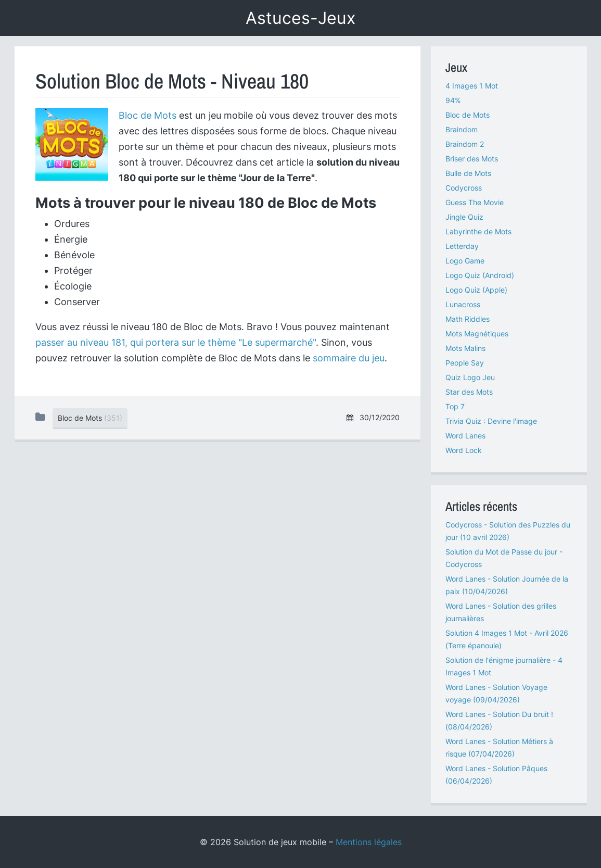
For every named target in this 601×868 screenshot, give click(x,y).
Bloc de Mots (148, 115)
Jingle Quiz (464, 217)
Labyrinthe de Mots (478, 231)
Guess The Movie (475, 202)
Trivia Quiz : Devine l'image (491, 421)
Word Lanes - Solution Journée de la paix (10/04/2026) (507, 585)
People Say (465, 363)
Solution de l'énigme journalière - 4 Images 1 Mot (504, 666)
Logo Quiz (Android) (480, 275)
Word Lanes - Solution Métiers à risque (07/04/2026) (499, 747)
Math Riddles (468, 319)
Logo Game (465, 261)
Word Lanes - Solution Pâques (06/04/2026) (496, 775)
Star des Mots (469, 392)
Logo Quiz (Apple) (476, 290)
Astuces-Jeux (300, 18)
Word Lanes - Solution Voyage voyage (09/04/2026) (496, 693)
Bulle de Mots (468, 173)
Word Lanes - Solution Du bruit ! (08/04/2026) (499, 720)
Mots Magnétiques (477, 334)
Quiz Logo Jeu (470, 377)
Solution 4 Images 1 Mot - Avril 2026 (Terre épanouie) (507, 639)
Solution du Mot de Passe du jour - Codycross (504, 558)
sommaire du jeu (349, 358)
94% (453, 100)
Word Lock (464, 450)
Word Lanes (465, 436)
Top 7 (455, 406)
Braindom (462, 129)
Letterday (462, 246)
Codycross (464, 188)
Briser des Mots (472, 159)
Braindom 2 (465, 144)
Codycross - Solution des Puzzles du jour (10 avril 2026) (508, 531)
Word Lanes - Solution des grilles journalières (501, 612)
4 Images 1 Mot (472, 86)
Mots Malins (465, 348)
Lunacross (463, 304)
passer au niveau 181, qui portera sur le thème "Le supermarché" (176, 342)
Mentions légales (369, 842)
